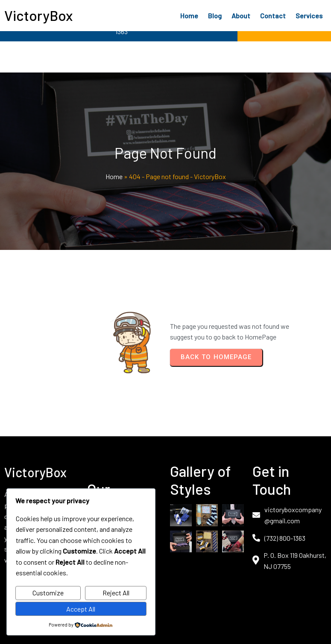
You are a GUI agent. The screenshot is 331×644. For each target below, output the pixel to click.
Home (114, 176)
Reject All (116, 593)
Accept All (81, 609)
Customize (48, 593)
